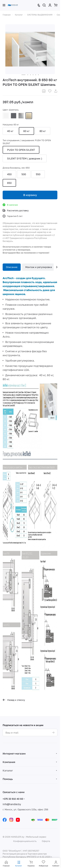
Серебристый (21, 116)
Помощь (8, 779)
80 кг (43, 131)
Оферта (46, 841)
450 (9, 174)
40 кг (10, 131)
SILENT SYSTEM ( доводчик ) (25, 158)
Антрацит (14, 116)
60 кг (26, 131)
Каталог (8, 770)
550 (38, 174)
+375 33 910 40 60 (13, 799)
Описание (12, 267)
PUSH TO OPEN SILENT (21, 150)
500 (24, 174)
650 (9, 183)
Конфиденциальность (25, 841)
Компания (9, 762)
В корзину (30, 195)
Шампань (29, 116)
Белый (6, 116)
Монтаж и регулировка (39, 267)
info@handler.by (12, 804)
